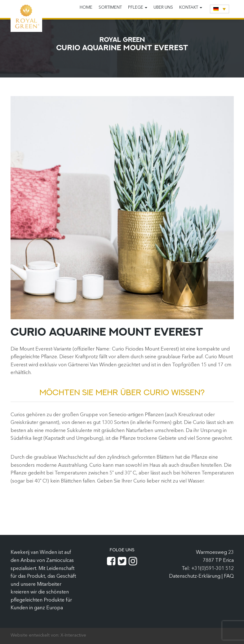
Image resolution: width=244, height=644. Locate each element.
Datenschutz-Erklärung (195, 576)
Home (86, 8)
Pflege (138, 8)
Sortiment (110, 8)
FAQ (229, 576)
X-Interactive (73, 635)
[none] (220, 9)
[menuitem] (220, 9)
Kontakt (191, 8)
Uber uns (163, 8)
